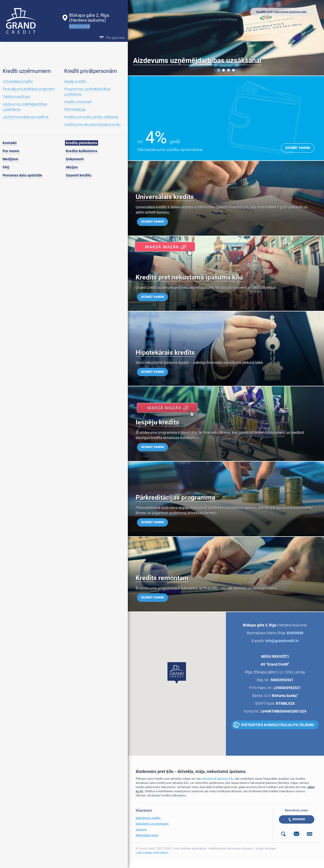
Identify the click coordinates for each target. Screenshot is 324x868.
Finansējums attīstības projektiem (29, 89)
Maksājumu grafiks (148, 818)
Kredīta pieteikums (82, 143)
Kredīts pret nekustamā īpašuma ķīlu (92, 125)
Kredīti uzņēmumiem (27, 71)
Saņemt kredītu (79, 175)
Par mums (11, 151)
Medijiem (10, 159)
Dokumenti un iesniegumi (152, 824)
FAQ (6, 167)
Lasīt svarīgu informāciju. (152, 853)
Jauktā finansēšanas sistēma (25, 117)
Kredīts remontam (78, 102)
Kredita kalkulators (82, 151)
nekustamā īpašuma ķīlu (217, 779)
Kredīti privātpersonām (91, 71)
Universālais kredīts (17, 81)
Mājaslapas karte (147, 835)
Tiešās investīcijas (16, 97)
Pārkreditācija (75, 109)
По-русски (115, 38)
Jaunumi (141, 829)
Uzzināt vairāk (298, 148)
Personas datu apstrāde (22, 175)
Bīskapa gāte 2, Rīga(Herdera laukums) (89, 18)
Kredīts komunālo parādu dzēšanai (91, 117)
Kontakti (10, 143)
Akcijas (72, 167)
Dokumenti (75, 159)
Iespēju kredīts (75, 81)
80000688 (299, 819)
